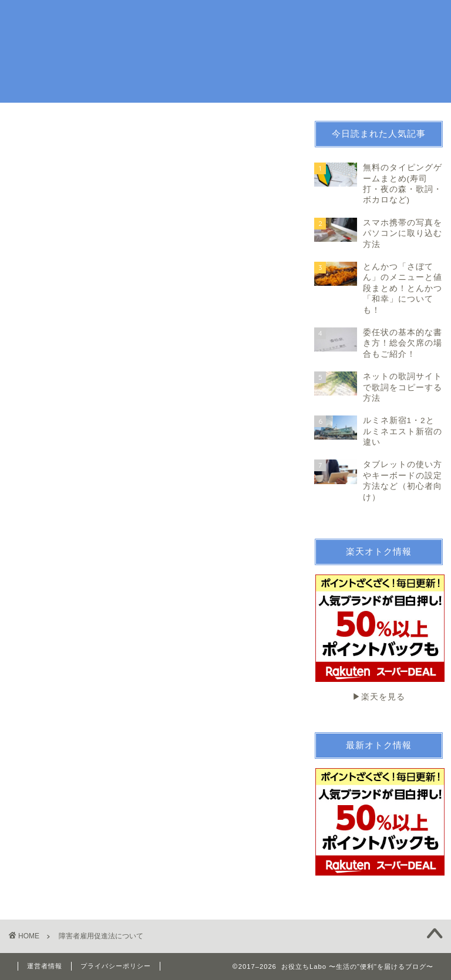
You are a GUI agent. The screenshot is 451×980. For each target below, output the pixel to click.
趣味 (224, 18)
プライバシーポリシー (116, 966)
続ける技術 (339, 18)
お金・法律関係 (276, 18)
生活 (191, 18)
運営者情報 (45, 966)
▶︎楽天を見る (379, 638)
